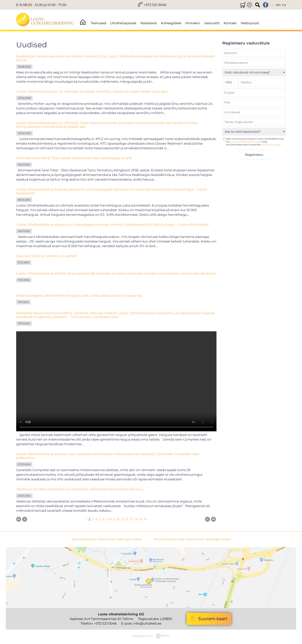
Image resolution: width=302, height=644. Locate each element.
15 (141, 519)
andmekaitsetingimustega (246, 142)
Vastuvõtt (212, 23)
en (278, 5)
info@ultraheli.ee (147, 623)
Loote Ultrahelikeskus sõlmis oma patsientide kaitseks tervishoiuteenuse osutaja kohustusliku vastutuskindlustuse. (116, 273)
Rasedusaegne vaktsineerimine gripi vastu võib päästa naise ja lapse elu (79, 296)
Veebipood (250, 23)
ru (284, 5)
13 (131, 519)
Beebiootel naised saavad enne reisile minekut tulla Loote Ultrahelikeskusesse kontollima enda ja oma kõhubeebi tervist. (115, 58)
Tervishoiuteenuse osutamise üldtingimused (192, 539)
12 (127, 519)
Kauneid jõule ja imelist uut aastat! (46, 256)
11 (122, 519)
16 (145, 519)
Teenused (99, 23)
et (273, 5)
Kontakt (230, 23)
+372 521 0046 (155, 5)
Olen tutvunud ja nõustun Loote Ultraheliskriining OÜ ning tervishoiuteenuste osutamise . (255, 142)
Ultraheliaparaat (123, 23)
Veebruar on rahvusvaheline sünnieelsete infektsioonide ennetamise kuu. (80, 489)
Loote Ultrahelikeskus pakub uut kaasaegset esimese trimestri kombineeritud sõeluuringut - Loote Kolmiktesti (112, 225)
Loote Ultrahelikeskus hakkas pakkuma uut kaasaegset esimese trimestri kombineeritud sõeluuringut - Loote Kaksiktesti (112, 191)
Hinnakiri (193, 23)
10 (118, 519)
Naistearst (149, 23)
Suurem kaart (213, 619)
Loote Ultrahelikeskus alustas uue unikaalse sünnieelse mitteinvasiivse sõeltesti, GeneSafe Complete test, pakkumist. (108, 456)
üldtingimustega (271, 145)
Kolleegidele (171, 23)
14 (136, 519)
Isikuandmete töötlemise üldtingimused (107, 539)
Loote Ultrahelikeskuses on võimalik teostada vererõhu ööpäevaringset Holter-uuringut (92, 92)
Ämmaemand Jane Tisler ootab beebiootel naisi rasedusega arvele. (74, 158)
